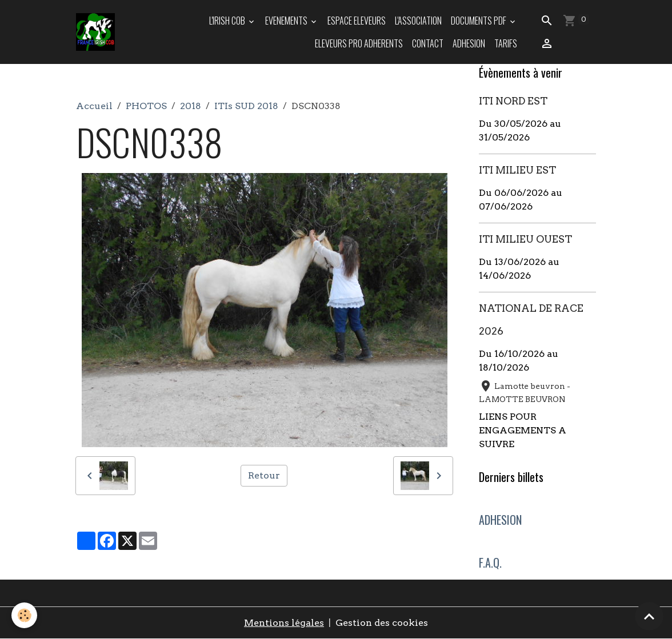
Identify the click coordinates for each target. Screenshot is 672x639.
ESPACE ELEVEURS (357, 21)
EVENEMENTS (287, 21)
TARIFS (506, 43)
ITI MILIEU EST (517, 170)
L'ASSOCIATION (418, 21)
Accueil (94, 106)
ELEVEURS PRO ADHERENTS (359, 43)
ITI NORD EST (513, 101)
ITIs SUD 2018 (246, 106)
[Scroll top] (649, 616)
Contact (428, 43)
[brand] (96, 32)
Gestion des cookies (382, 623)
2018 (191, 106)
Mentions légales (284, 623)
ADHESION (469, 43)
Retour (264, 475)
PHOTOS (146, 106)
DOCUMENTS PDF (479, 21)
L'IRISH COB (228, 21)
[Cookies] (24, 615)
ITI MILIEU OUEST (525, 239)
